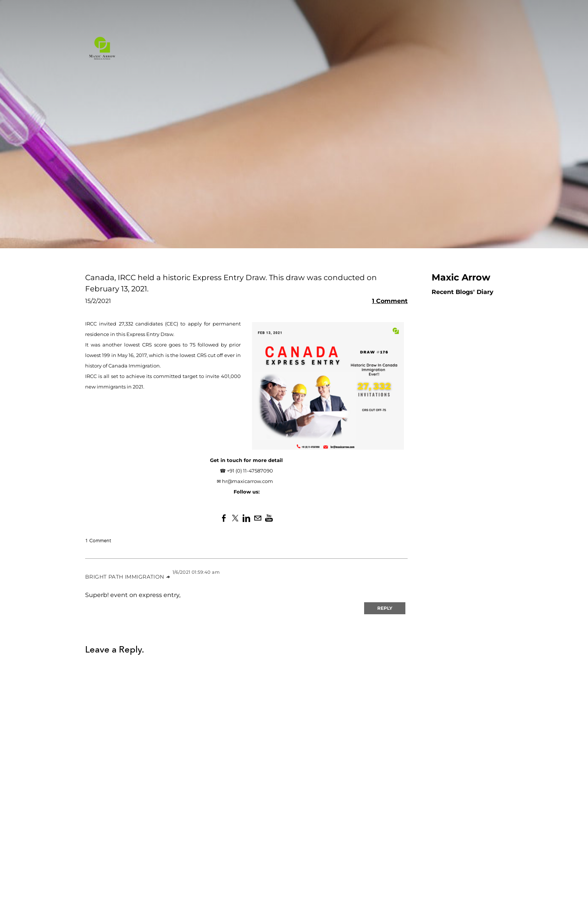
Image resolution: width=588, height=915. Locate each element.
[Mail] (258, 518)
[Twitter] (235, 518)
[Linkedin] (246, 518)
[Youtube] (269, 518)
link (168, 577)
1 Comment (390, 301)
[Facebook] (224, 518)
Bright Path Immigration (125, 577)
